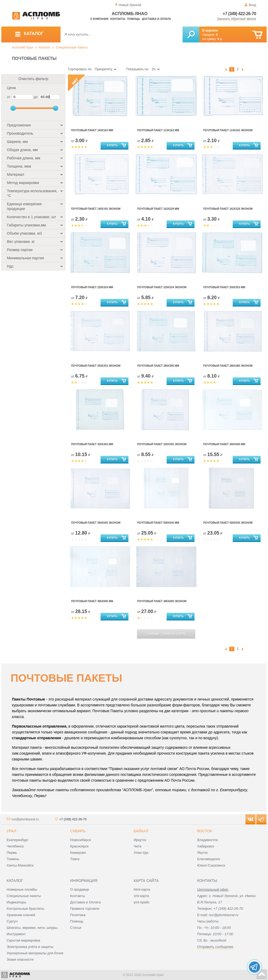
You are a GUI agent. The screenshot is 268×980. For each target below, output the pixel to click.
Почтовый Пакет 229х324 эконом (162, 287)
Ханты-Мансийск (20, 865)
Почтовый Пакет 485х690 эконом (162, 601)
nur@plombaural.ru (25, 819)
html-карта (142, 889)
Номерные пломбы (22, 889)
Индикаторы (16, 902)
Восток (205, 831)
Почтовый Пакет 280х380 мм (158, 366)
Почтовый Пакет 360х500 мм (224, 444)
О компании (99, 19)
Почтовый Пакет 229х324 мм (92, 287)
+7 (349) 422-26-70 (239, 14)
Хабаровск (206, 846)
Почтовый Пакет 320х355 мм (92, 444)
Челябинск (15, 846)
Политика (78, 915)
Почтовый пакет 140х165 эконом (96, 209)
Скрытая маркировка (23, 940)
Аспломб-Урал (23, 47)
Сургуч (12, 921)
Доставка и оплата (156, 19)
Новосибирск (81, 840)
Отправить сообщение (215, 947)
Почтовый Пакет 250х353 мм (224, 287)
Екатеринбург (18, 840)
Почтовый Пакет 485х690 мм (92, 601)
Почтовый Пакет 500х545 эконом (228, 523)
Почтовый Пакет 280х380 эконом (228, 366)
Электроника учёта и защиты (30, 947)
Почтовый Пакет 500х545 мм (158, 523)
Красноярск (79, 846)
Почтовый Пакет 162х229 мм (158, 209)
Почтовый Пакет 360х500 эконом (96, 523)
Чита (138, 846)
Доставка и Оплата (85, 902)
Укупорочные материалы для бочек (35, 953)
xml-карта (141, 896)
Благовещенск (209, 859)
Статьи (76, 928)
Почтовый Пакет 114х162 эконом (228, 130)
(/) (166, 634)
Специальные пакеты (72, 47)
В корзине (210, 30)
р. (220, 39)
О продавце (79, 889)
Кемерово (78, 853)
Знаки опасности (20, 959)
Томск (75, 859)
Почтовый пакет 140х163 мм (92, 130)
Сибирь (78, 831)
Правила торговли (85, 909)
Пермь (12, 853)
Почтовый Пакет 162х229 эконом (228, 209)
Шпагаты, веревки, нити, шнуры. (33, 928)
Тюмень (13, 859)
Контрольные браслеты (25, 909)
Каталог (45, 47)
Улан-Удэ (141, 853)
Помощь (133, 19)
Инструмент (16, 934)
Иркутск (140, 840)
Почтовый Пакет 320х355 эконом (162, 444)
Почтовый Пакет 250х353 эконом (96, 366)
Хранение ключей (21, 915)
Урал (11, 831)
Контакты (118, 19)
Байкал (141, 831)
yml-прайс (142, 902)
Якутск (202, 853)
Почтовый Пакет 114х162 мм (158, 130)
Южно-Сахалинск (211, 865)
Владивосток (208, 840)
